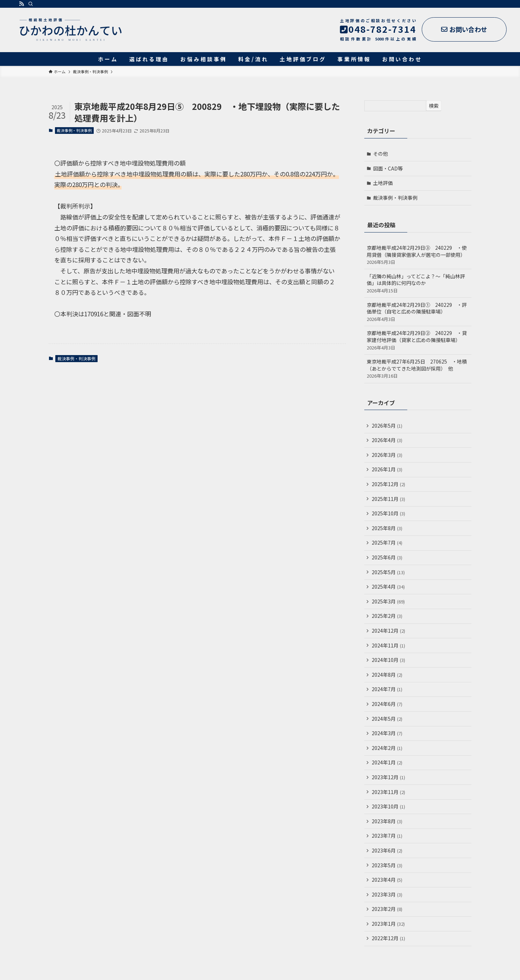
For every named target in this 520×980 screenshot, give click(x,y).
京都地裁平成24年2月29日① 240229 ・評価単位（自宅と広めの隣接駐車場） (418, 312)
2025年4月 (388, 587)
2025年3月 (388, 601)
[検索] (31, 4)
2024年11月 (388, 645)
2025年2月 (387, 616)
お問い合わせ (464, 29)
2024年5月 (387, 719)
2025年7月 (387, 542)
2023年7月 (387, 836)
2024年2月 (387, 748)
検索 (434, 106)
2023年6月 (387, 850)
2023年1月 (388, 924)
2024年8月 (387, 675)
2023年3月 (387, 894)
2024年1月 (387, 762)
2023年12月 (388, 777)
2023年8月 (387, 821)
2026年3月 (387, 455)
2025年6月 (387, 557)
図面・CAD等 (388, 168)
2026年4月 (387, 440)
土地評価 (383, 183)
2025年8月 (387, 528)
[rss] (21, 4)
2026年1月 (387, 469)
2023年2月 (387, 909)
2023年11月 (388, 792)
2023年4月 (387, 880)
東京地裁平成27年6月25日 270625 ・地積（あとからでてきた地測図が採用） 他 (418, 368)
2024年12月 (388, 631)
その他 (380, 154)
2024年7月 (387, 689)
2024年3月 (387, 733)
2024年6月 (387, 704)
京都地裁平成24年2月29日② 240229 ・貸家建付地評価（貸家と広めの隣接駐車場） (418, 340)
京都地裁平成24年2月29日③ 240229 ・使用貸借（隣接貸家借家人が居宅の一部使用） (418, 255)
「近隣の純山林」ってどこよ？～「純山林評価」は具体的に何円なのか (418, 283)
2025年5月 (388, 572)
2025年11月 (388, 499)
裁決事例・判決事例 (74, 130)
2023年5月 (387, 865)
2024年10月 (388, 660)
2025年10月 (388, 513)
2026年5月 (387, 426)
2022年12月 (388, 938)
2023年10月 (388, 806)
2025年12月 (388, 484)
